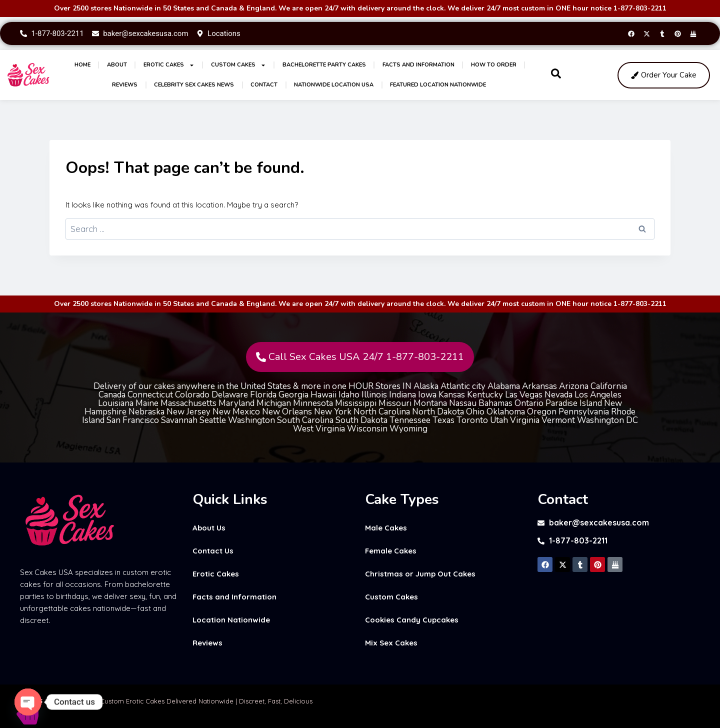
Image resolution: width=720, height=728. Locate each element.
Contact (264, 85)
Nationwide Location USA (334, 85)
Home (82, 65)
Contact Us (213, 551)
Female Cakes (391, 551)
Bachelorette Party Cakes (324, 65)
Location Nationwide (231, 620)
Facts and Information (418, 65)
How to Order (494, 65)
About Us (209, 528)
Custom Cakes (238, 65)
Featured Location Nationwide (438, 85)
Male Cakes (386, 528)
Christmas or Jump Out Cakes (420, 574)
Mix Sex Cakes (391, 643)
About (117, 65)
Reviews (125, 85)
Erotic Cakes (169, 65)
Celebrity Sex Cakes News (194, 85)
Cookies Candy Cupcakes (412, 620)
